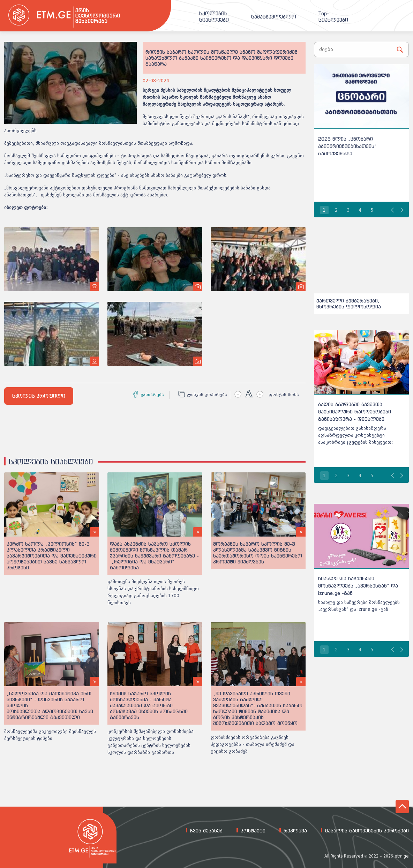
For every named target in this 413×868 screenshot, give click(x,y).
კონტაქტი (253, 831)
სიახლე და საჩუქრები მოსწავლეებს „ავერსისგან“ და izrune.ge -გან (358, 586)
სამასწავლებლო (274, 17)
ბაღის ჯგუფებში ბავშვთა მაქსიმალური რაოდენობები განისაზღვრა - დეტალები (355, 411)
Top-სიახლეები (333, 17)
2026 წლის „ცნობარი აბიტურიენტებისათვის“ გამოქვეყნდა (347, 146)
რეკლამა (295, 831)
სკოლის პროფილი (39, 396)
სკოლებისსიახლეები (214, 17)
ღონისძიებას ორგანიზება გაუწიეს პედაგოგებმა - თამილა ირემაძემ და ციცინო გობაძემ (253, 744)
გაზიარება (152, 395)
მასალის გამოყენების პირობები (367, 831)
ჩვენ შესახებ (206, 831)
